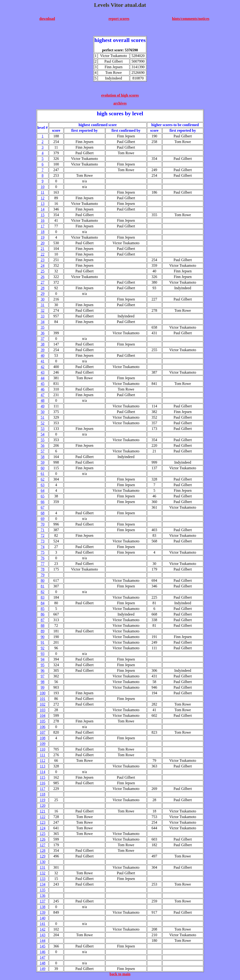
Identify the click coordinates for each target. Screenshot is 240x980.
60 (43, 468)
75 (43, 552)
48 (43, 400)
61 (43, 474)
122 (43, 817)
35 (43, 327)
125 (43, 834)
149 (43, 969)
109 (43, 744)
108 (43, 738)
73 (43, 541)
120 (43, 805)
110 (42, 749)
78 (43, 569)
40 (43, 355)
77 (43, 564)
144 (43, 941)
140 (43, 918)
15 (43, 215)
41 (43, 361)
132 (43, 873)
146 (43, 952)
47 (43, 395)
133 (43, 879)
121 (43, 811)
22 (43, 254)
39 (43, 350)
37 (43, 339)
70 (43, 524)
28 (43, 288)
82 (43, 592)
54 (43, 434)
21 (43, 249)
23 (43, 260)
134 (43, 884)
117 (42, 789)
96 (43, 670)
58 (43, 457)
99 (43, 687)
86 (43, 614)
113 (42, 766)
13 (43, 204)
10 (43, 187)
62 (43, 479)
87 (43, 620)
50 (43, 412)
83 (43, 597)
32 (43, 310)
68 (43, 513)
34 (43, 322)
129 (43, 856)
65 (43, 496)
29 (43, 294)
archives (120, 103)
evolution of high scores (120, 95)
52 (43, 423)
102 (43, 704)
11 (42, 192)
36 (43, 333)
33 (43, 316)
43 (43, 372)
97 (43, 676)
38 (43, 344)
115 (42, 777)
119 (42, 800)
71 (43, 530)
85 (43, 609)
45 (43, 384)
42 (43, 367)
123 (43, 822)
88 (43, 625)
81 (43, 586)
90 (43, 637)
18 (43, 232)
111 (43, 755)
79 (43, 575)
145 (43, 946)
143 (43, 935)
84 (43, 603)
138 (43, 907)
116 (42, 783)
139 (43, 912)
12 (43, 198)
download (47, 19)
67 (43, 507)
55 (43, 440)
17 (43, 226)
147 (43, 957)
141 (43, 924)
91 (43, 642)
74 (43, 547)
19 (43, 237)
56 (43, 445)
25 (43, 271)
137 (43, 901)
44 (43, 378)
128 (43, 850)
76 (43, 558)
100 (43, 693)
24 (43, 265)
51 (43, 417)
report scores (119, 19)
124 (43, 828)
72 (43, 535)
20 (43, 243)
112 (42, 760)
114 (42, 772)
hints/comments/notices (191, 19)
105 (43, 721)
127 (43, 845)
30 (43, 299)
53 (43, 429)
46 (43, 389)
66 (43, 502)
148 (43, 963)
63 (43, 485)
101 (43, 699)
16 (43, 220)
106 (43, 727)
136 (43, 896)
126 (43, 839)
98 (43, 682)
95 (43, 665)
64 (43, 490)
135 (43, 890)
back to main (120, 974)
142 (43, 929)
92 (43, 648)
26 (43, 277)
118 (42, 794)
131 (43, 867)
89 (43, 631)
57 (43, 451)
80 (43, 580)
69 (43, 519)
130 (43, 862)
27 (43, 282)
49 (43, 406)
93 (43, 654)
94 (43, 659)
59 (43, 462)
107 (43, 732)
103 (43, 710)
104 (43, 715)
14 (43, 209)
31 (43, 305)
